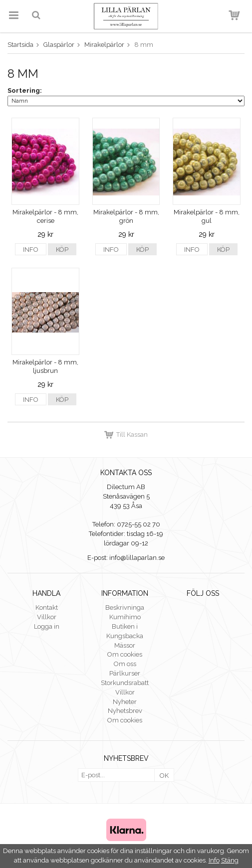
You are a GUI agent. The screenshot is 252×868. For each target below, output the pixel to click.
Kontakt (47, 608)
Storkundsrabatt (125, 683)
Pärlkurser (125, 673)
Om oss (125, 664)
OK (164, 776)
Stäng (230, 860)
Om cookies (125, 654)
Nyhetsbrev (125, 711)
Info (31, 250)
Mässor (125, 645)
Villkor (47, 617)
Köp (62, 250)
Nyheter (125, 702)
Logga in (47, 626)
